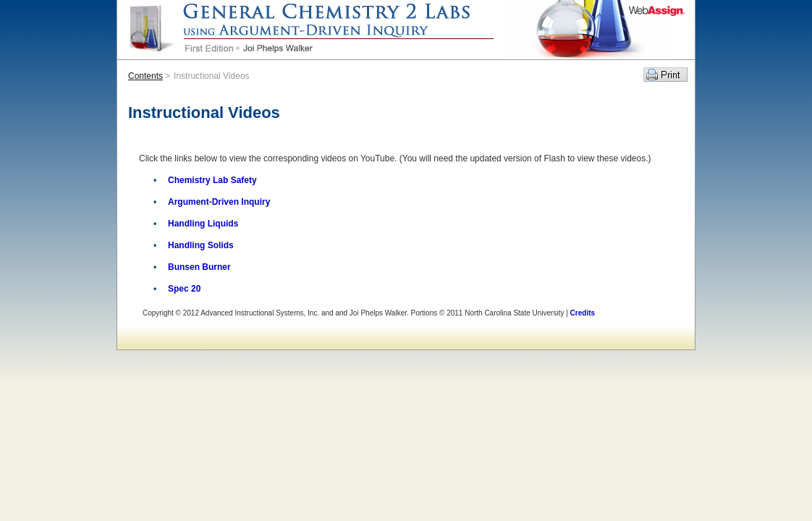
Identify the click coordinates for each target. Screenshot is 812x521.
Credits (583, 313)
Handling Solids (201, 245)
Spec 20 (184, 289)
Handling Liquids (203, 224)
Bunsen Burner (199, 267)
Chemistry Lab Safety (212, 180)
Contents (145, 76)
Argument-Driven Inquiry (219, 202)
